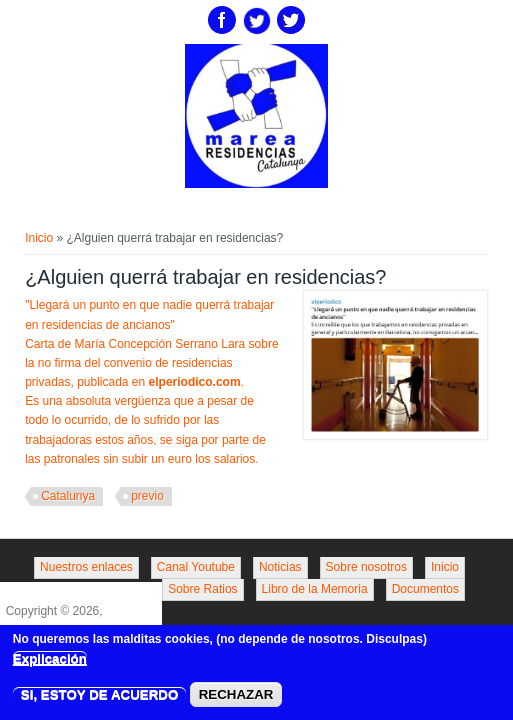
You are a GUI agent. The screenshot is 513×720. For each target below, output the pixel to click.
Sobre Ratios (202, 589)
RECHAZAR (236, 699)
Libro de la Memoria (315, 589)
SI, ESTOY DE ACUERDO (100, 699)
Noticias (280, 567)
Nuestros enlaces (86, 567)
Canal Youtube (196, 567)
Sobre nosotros (366, 567)
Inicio (39, 238)
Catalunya (68, 496)
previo (147, 496)
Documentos (425, 589)
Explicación (50, 662)
